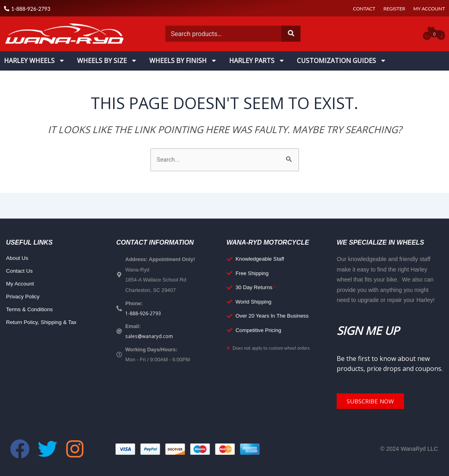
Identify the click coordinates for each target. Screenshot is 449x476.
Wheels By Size (107, 61)
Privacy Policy (24, 298)
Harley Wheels (35, 61)
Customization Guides (342, 61)
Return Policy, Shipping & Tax (44, 323)
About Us (18, 259)
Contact (364, 9)
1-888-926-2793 (143, 314)
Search (291, 34)
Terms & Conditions (31, 310)
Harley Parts (257, 61)
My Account (429, 9)
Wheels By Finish (183, 61)
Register (394, 9)
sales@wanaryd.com (150, 338)
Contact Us (20, 272)
